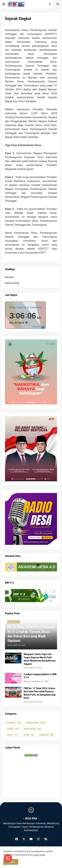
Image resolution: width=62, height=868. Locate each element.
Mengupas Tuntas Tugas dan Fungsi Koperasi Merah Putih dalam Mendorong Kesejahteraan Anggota (40, 659)
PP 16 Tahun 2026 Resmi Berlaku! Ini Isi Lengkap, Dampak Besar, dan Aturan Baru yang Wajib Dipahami (31, 634)
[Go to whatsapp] (8, 858)
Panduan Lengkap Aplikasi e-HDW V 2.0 (40, 676)
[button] (4, 4)
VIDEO (29, 735)
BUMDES (14, 723)
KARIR (13, 729)
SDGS (13, 735)
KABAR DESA (36, 723)
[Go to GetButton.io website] (8, 865)
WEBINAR (47, 735)
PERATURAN (32, 729)
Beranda (9, 277)
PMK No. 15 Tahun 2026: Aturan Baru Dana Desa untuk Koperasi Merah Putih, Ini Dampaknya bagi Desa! (40, 693)
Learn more (39, 855)
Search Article (12, 283)
